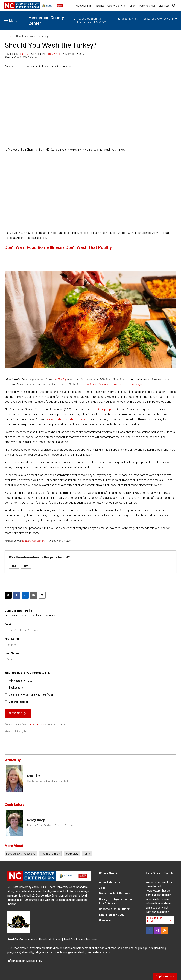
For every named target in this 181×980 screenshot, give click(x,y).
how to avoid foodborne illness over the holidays (113, 384)
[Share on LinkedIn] (25, 595)
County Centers (116, 6)
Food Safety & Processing (21, 854)
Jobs (102, 888)
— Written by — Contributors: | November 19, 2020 (45, 54)
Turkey (87, 854)
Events (100, 6)
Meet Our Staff (84, 6)
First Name (12, 639)
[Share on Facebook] (17, 595)
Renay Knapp (54, 54)
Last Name (12, 653)
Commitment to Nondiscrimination (40, 940)
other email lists (35, 724)
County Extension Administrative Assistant (48, 781)
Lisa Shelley (59, 379)
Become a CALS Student (115, 909)
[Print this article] (42, 595)
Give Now (164, 6)
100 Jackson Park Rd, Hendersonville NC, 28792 (90, 20)
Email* (9, 624)
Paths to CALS (147, 6)
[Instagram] (157, 930)
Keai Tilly (23, 54)
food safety (72, 854)
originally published (34, 541)
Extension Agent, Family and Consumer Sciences (50, 825)
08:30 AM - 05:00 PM (164, 19)
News (8, 36)
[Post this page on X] (8, 595)
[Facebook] (149, 930)
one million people (102, 409)
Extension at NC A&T (112, 915)
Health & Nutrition (50, 854)
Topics (132, 6)
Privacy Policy (23, 731)
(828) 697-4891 (128, 19)
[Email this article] (34, 595)
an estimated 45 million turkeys (66, 419)
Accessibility (34, 961)
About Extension (110, 882)
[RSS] (165, 930)
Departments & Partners (115, 893)
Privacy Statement (87, 940)
